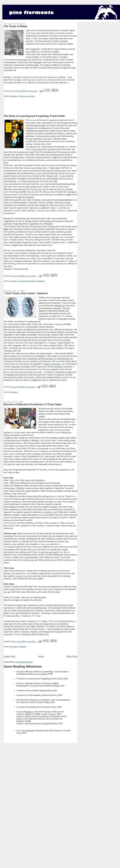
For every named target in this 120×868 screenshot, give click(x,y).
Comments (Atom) (24, 662)
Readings (41, 281)
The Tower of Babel (16, 26)
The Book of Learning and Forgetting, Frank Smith (34, 116)
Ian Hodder (42, 674)
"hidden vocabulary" (52, 364)
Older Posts (72, 656)
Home (41, 656)
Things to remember (27, 96)
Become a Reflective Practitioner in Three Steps (33, 404)
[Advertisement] (41, 110)
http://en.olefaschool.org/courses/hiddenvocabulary (23, 372)
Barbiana (29, 712)
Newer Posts (10, 656)
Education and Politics (28, 281)
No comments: (32, 91)
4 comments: (31, 641)
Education (14, 96)
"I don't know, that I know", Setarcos (26, 293)
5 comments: (30, 387)
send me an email (49, 552)
